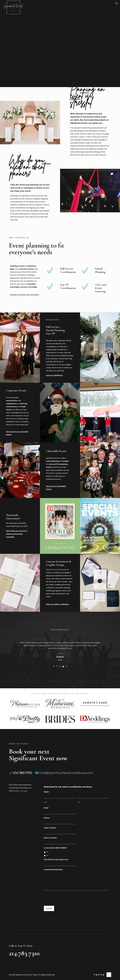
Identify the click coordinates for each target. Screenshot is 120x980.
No (47, 855)
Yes (47, 852)
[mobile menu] (116, 3)
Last (79, 802)
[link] (25, 704)
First (45, 802)
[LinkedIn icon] (97, 975)
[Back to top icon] (109, 975)
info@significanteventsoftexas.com (64, 773)
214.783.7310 (20, 773)
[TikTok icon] (104, 975)
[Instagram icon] (101, 975)
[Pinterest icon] (99, 975)
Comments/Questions (54, 870)
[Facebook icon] (94, 975)
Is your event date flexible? (55, 848)
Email (47, 808)
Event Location (50, 838)
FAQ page (23, 791)
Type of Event (50, 828)
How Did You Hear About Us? (56, 860)
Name (47, 792)
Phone (47, 818)
